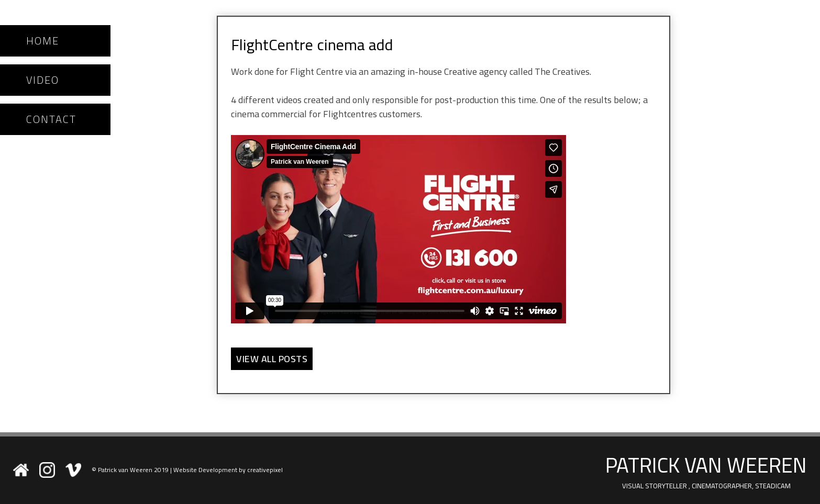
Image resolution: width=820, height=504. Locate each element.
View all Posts (272, 359)
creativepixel (265, 470)
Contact (51, 119)
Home (43, 41)
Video (43, 80)
